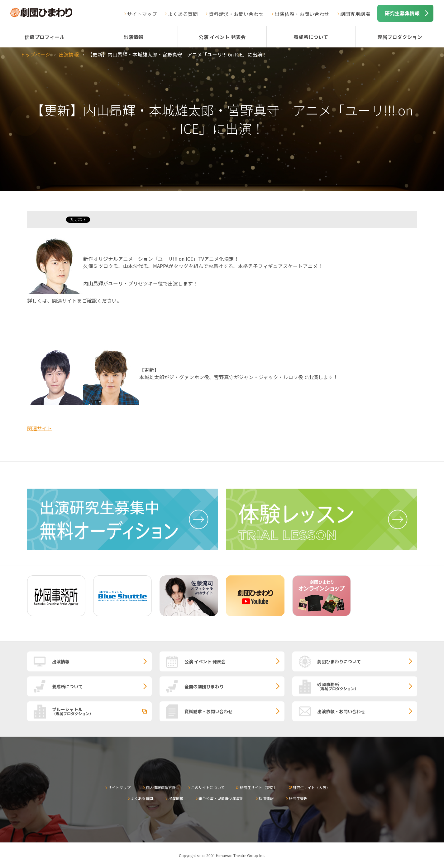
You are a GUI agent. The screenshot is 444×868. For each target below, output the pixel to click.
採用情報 (266, 798)
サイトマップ (142, 14)
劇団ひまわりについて (339, 661)
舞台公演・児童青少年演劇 (221, 798)
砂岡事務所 (367, 686)
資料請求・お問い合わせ (236, 14)
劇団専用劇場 (355, 14)
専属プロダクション (400, 37)
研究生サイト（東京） (259, 787)
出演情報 (133, 37)
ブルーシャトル (102, 711)
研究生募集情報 (402, 13)
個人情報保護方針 (161, 787)
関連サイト (40, 428)
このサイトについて (208, 787)
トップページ (35, 54)
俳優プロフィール (45, 37)
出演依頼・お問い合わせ (302, 14)
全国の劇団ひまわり (204, 686)
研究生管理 (298, 798)
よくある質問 (183, 14)
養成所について (311, 37)
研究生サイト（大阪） (311, 787)
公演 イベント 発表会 (222, 37)
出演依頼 (176, 798)
